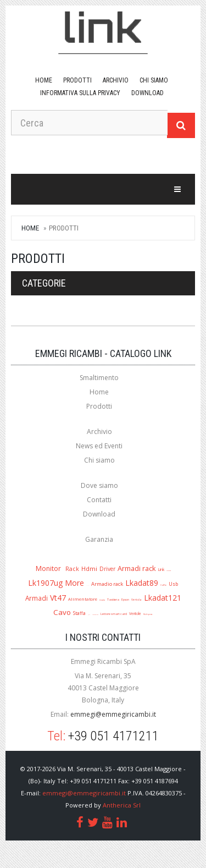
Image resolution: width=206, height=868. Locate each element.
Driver (107, 569)
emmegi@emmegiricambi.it (113, 714)
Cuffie (163, 585)
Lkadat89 (142, 583)
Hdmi (89, 568)
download (147, 93)
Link (161, 569)
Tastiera (113, 599)
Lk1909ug (169, 571)
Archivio (116, 80)
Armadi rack (137, 568)
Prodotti (77, 80)
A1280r (88, 586)
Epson (125, 600)
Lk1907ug (45, 583)
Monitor (48, 568)
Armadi (37, 598)
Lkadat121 (163, 598)
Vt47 (58, 598)
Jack (89, 615)
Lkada (102, 600)
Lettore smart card (114, 614)
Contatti (99, 500)
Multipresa (148, 614)
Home (44, 80)
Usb (173, 584)
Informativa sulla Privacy (80, 93)
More (74, 583)
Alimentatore (83, 599)
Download (99, 514)
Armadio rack (107, 584)
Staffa (79, 613)
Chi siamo (154, 80)
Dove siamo (99, 485)
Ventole (135, 614)
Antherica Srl (122, 805)
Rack (72, 569)
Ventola (137, 600)
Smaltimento (99, 378)
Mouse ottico (95, 614)
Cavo (62, 612)
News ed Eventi (99, 446)
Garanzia (99, 539)
